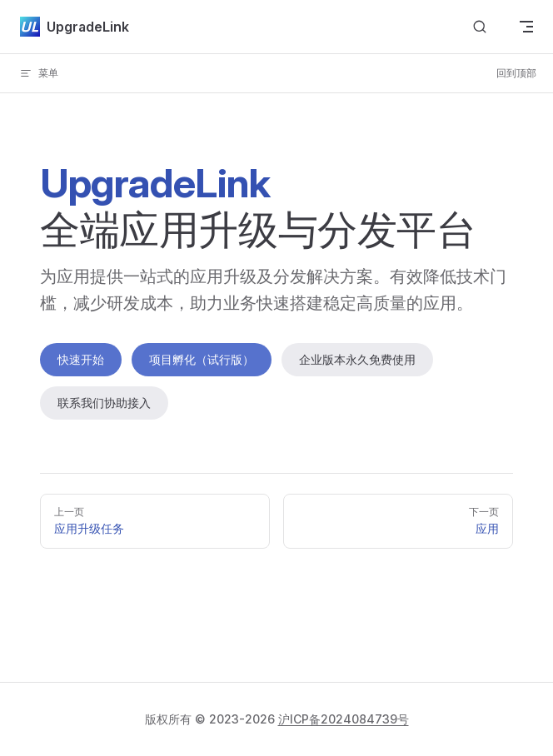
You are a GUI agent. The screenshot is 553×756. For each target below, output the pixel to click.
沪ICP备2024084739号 (344, 719)
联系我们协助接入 (104, 403)
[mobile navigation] (526, 27)
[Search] (480, 27)
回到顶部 (516, 73)
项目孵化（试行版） (202, 359)
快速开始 (81, 359)
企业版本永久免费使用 (357, 359)
